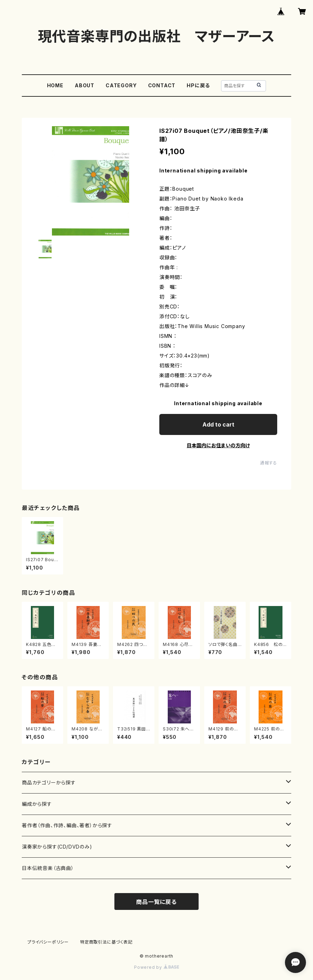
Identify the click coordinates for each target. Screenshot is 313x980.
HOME (55, 85)
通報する (269, 463)
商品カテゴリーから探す (49, 782)
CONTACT (162, 85)
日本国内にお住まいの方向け (218, 445)
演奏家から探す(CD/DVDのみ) (57, 847)
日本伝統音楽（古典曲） (48, 868)
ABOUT (85, 85)
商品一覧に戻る (156, 902)
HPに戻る (198, 85)
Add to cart (218, 424)
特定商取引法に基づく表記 (106, 942)
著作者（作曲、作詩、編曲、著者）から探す (67, 825)
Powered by (156, 967)
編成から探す (37, 804)
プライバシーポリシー (48, 942)
